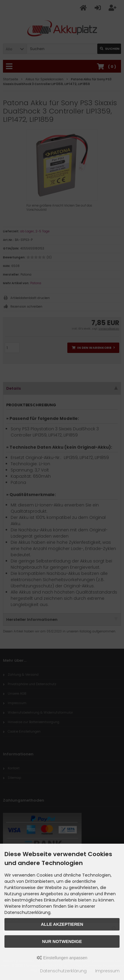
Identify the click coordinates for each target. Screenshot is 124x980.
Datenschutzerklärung (63, 971)
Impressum (107, 971)
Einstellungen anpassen (62, 958)
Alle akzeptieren (62, 924)
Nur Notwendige (62, 941)
